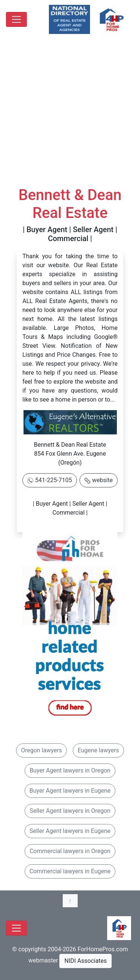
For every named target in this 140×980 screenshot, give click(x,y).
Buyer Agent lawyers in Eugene (70, 791)
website (102, 480)
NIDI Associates (85, 961)
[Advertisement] (70, 113)
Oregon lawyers (41, 750)
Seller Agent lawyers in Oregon (70, 811)
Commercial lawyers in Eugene (70, 871)
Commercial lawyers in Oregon (70, 851)
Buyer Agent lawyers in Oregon (70, 770)
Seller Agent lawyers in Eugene (70, 831)
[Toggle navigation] (16, 19)
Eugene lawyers (98, 750)
